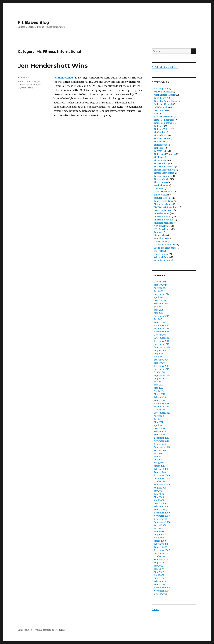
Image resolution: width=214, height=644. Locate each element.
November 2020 (162, 294)
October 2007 (160, 557)
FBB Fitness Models (164, 117)
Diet (156, 114)
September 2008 (162, 522)
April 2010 (159, 463)
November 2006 (162, 591)
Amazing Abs (160, 89)
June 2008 (159, 532)
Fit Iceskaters (161, 145)
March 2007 (160, 578)
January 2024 (161, 285)
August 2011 (160, 416)
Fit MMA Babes (161, 151)
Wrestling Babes (162, 260)
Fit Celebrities (161, 136)
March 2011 (159, 429)
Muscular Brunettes (164, 220)
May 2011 (158, 422)
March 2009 (160, 503)
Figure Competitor (163, 123)
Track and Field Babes (165, 245)
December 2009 (162, 475)
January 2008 (161, 547)
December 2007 (162, 550)
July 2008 (159, 528)
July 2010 (158, 453)
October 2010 (160, 444)
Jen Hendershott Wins (53, 66)
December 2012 (162, 366)
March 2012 (160, 394)
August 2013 (160, 350)
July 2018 (158, 307)
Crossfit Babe (160, 111)
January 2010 (160, 472)
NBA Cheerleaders (163, 226)
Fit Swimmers (161, 160)
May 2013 (159, 354)
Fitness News (160, 182)
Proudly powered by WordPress (50, 630)
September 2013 (162, 347)
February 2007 (161, 581)
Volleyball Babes (162, 257)
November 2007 (162, 553)
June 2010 (159, 457)
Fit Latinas (159, 148)
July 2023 (158, 291)
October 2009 (161, 482)
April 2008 (159, 538)
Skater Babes (160, 235)
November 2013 (161, 344)
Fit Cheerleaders (162, 139)
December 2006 (162, 588)
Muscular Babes (162, 214)
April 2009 (159, 500)
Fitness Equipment (163, 176)
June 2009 (159, 494)
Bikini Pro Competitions (166, 101)
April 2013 (159, 357)
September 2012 (162, 375)
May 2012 (159, 388)
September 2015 (162, 338)
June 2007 (159, 569)
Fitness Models (161, 179)
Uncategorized (161, 254)
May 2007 (159, 572)
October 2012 (160, 372)
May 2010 (159, 460)
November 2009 (162, 478)
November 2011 (161, 407)
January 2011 (160, 435)
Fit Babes (158, 126)
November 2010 (161, 441)
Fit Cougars (160, 142)
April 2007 (159, 575)
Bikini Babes (160, 98)
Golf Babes (159, 189)
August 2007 (160, 563)
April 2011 (159, 425)
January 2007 (160, 585)
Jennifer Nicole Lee (163, 198)
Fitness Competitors (28, 81)
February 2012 (161, 397)
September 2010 (162, 447)
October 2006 (161, 594)
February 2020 (161, 304)
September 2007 (162, 560)
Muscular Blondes (163, 217)
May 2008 (159, 535)
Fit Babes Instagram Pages (165, 67)
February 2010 (161, 469)
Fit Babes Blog (34, 22)
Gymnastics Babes (163, 192)
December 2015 (161, 332)
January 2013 (160, 363)
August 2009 (160, 488)
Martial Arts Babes (163, 204)
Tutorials (158, 251)
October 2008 (161, 519)
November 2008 (162, 516)
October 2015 (160, 335)
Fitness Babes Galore (164, 167)
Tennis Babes (161, 242)
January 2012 (160, 400)
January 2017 (160, 322)
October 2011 (160, 410)
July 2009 (159, 491)
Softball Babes (161, 239)
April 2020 (159, 297)
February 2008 (161, 544)
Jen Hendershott (63, 78)
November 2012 (161, 369)
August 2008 (160, 525)
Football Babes (161, 185)
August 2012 (160, 379)
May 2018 (159, 313)
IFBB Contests (161, 195)
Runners (158, 232)
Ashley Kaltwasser (163, 92)
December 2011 (161, 404)
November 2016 (161, 329)
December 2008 (162, 513)
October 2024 (161, 282)
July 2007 (158, 566)
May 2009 (159, 497)
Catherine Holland (163, 104)
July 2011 (158, 419)
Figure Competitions (164, 120)
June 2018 (159, 310)
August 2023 (160, 288)
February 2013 (161, 360)
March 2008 (160, 541)
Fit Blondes (160, 132)
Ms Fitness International (166, 207)
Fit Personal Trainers (164, 154)
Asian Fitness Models (164, 95)
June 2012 (159, 385)
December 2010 (162, 438)
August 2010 (160, 450)
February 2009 (161, 507)
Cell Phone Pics (161, 107)
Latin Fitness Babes (164, 201)
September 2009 (162, 485)
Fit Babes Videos (162, 129)
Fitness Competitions (165, 170)
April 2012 (159, 391)
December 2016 (161, 325)
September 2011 (162, 413)
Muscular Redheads (164, 223)
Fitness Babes (161, 164)
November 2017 (161, 316)
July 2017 (158, 319)
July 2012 (158, 382)
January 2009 (161, 510)
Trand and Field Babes (165, 248)
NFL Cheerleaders (163, 229)
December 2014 (162, 341)
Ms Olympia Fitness (164, 210)
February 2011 (161, 432)
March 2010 (160, 466)
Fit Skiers (159, 157)
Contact (155, 609)
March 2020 (160, 301)
